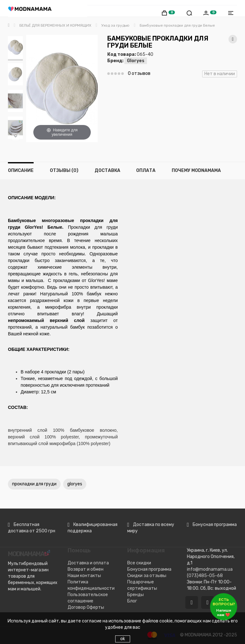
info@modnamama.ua (210, 569)
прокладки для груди (34, 484)
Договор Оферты (86, 607)
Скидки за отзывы (147, 576)
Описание (21, 171)
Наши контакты (84, 576)
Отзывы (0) (64, 171)
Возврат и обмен (86, 569)
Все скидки (139, 563)
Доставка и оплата (88, 563)
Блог (132, 601)
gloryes (75, 484)
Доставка (107, 171)
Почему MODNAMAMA (196, 171)
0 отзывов (139, 73)
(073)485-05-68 (205, 576)
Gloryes (136, 61)
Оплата (146, 171)
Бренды (136, 595)
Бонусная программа (149, 569)
